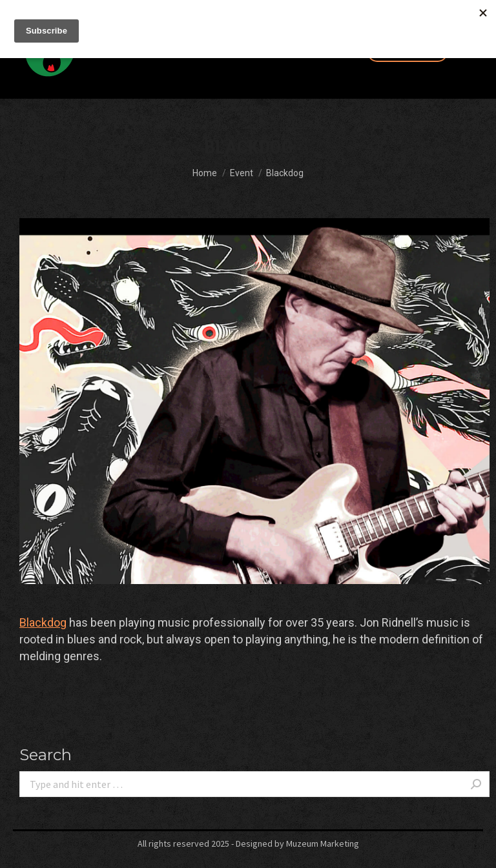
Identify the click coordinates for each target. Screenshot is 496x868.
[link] (43, 622)
